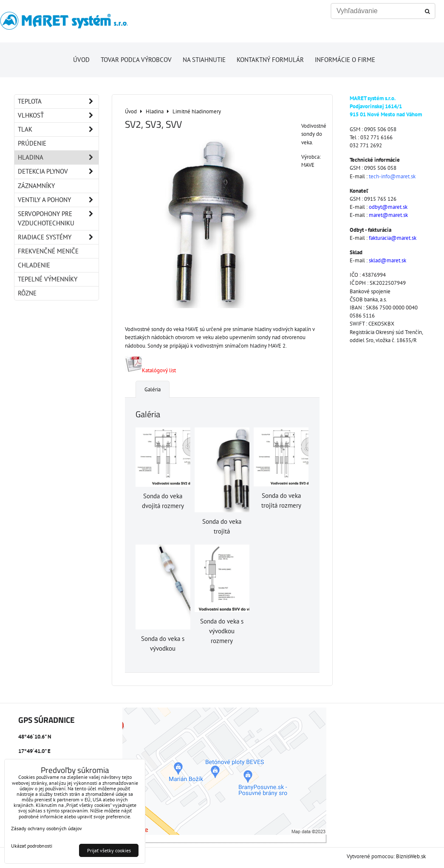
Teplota (58, 101)
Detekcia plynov (58, 171)
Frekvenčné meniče (48, 251)
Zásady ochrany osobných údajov (47, 828)
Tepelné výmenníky (48, 279)
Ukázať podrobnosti (32, 846)
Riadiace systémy (58, 237)
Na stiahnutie (204, 60)
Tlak (58, 129)
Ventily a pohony (58, 200)
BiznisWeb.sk (411, 856)
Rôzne (27, 293)
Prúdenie (32, 143)
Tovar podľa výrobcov (136, 60)
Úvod (81, 60)
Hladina (58, 157)
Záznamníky (36, 186)
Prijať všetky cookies (109, 850)
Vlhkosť (58, 115)
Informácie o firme (345, 60)
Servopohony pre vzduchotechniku (58, 219)
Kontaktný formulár (270, 60)
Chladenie (34, 265)
